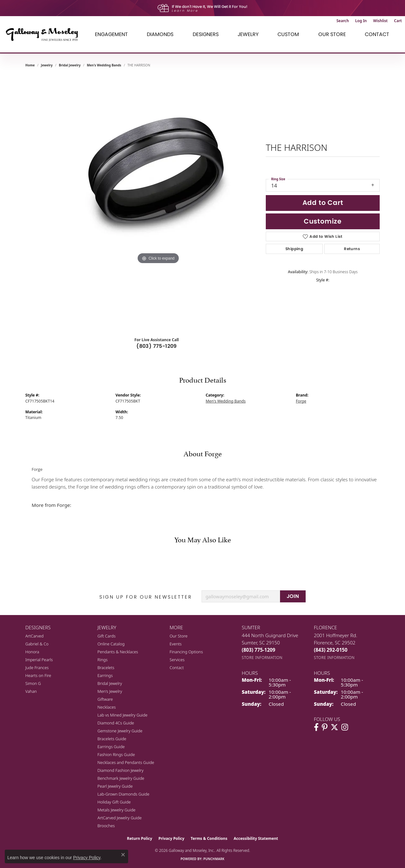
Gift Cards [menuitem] (106, 636)
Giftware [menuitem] (105, 699)
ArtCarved (34, 636)
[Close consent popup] (123, 855)
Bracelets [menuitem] (106, 668)
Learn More (185, 11)
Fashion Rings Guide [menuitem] (116, 754)
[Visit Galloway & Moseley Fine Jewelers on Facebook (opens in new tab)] (316, 727)
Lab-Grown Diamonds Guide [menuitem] (123, 794)
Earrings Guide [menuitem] (111, 747)
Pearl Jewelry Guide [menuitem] (115, 786)
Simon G (33, 683)
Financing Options (186, 652)
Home (30, 65)
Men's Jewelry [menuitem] (110, 691)
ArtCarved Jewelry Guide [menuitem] (120, 818)
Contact (377, 34)
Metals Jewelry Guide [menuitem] (116, 810)
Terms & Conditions (209, 838)
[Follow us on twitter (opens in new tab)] (334, 727)
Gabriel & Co (37, 644)
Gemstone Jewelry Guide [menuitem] (120, 731)
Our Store (332, 34)
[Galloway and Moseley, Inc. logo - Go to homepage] (44, 34)
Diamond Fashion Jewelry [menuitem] (120, 770)
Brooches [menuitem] (106, 826)
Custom (288, 34)
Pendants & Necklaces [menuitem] (118, 652)
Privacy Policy (171, 838)
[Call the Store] (259, 650)
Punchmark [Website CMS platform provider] (214, 859)
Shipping (294, 249)
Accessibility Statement (256, 838)
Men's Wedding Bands (104, 65)
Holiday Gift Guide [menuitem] (114, 802)
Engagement (111, 34)
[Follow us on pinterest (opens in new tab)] (325, 727)
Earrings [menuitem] (105, 675)
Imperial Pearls (39, 660)
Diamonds (160, 34)
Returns (352, 249)
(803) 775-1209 (157, 346)
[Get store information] (262, 658)
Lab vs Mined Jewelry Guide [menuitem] (122, 715)
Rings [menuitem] (103, 660)
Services (177, 660)
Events (176, 644)
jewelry (47, 65)
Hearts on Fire (38, 675)
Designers (206, 34)
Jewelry (248, 34)
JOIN (293, 596)
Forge (301, 401)
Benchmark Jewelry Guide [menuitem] (121, 778)
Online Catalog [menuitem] (111, 644)
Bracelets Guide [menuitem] (112, 739)
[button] (343, 21)
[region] (158, 202)
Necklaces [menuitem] (107, 707)
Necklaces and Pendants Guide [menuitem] (126, 762)
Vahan (31, 691)
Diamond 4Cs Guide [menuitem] (116, 723)
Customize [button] (323, 221)
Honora (32, 652)
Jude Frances (37, 668)
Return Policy (140, 838)
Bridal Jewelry (70, 65)
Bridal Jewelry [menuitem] (110, 683)
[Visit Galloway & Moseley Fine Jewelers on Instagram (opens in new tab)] (345, 727)
